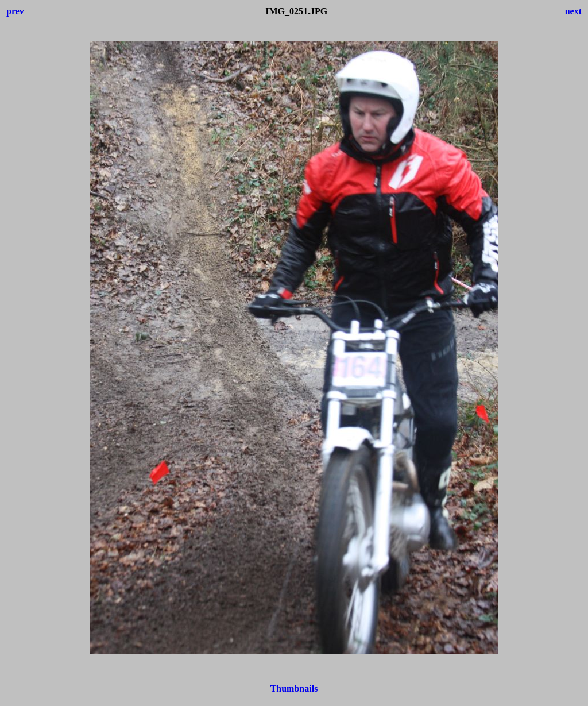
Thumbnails (294, 688)
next (573, 11)
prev (15, 11)
